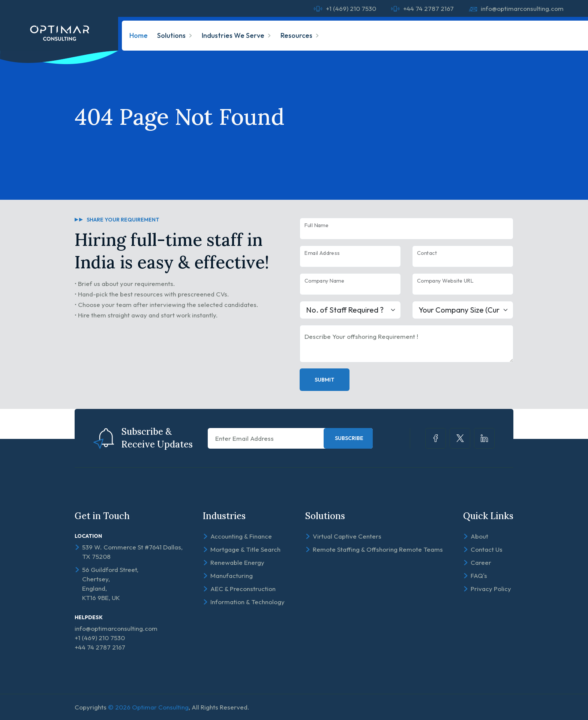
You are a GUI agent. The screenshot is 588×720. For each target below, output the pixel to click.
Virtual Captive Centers (347, 536)
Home (139, 36)
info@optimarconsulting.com (522, 8)
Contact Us (487, 549)
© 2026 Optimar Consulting (148, 707)
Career (481, 562)
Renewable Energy (237, 562)
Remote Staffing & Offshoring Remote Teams (378, 549)
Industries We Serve (233, 36)
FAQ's (479, 576)
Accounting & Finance (241, 536)
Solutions (171, 36)
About (479, 536)
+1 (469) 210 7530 (351, 8)
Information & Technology (247, 602)
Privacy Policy (491, 589)
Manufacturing (232, 576)
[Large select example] (350, 310)
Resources (296, 36)
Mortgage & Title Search (245, 549)
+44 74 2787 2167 (428, 8)
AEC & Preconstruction (243, 589)
